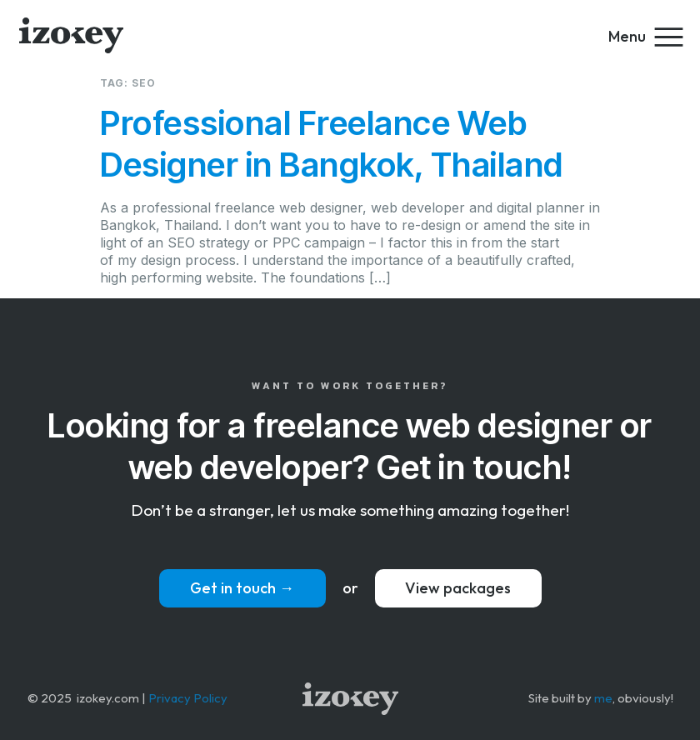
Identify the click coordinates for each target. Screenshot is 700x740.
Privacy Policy (188, 698)
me (603, 698)
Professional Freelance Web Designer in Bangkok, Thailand (332, 144)
